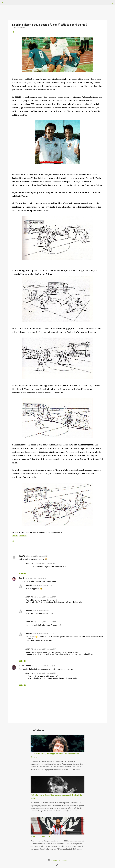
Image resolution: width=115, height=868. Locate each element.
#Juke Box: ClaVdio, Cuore (40, 836)
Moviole (23, 536)
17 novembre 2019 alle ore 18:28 (45, 673)
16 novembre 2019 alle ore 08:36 (45, 597)
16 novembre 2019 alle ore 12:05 (45, 622)
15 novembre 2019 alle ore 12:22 (37, 556)
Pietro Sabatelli (26, 666)
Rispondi (23, 573)
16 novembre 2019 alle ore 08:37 (45, 563)
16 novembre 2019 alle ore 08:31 (43, 585)
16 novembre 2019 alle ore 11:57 (43, 610)
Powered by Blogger (57, 860)
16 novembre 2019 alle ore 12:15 (45, 649)
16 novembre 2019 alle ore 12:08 (43, 633)
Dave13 (22, 556)
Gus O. (22, 578)
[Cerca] (9, 3)
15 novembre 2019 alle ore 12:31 (36, 578)
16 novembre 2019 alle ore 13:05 (44, 666)
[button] (13, 32)
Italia (15, 536)
